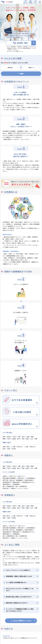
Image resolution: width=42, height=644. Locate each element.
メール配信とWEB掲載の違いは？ (15, 582)
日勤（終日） (7, 447)
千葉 (19, 437)
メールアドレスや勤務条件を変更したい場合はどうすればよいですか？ (19, 610)
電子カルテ (13, 476)
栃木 (23, 437)
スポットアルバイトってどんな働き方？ (17, 570)
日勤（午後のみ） (31, 447)
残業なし (14, 488)
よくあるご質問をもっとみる (21, 621)
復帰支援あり (7, 484)
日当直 (14, 449)
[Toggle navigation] (40, 2)
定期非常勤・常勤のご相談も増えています (18, 576)
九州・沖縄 (34, 439)
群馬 (32, 437)
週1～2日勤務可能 (21, 486)
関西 (4, 439)
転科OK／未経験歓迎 (16, 480)
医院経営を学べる (28, 482)
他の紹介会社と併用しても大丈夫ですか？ (18, 597)
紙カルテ (21, 476)
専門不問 (5, 480)
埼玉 (14, 437)
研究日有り (21, 478)
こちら (13, 51)
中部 (8, 439)
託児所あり (6, 488)
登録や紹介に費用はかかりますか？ (16, 603)
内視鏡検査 (16, 484)
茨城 (28, 437)
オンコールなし (23, 488)
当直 (8, 449)
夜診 (4, 449)
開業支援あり (17, 482)
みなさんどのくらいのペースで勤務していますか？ (19, 590)
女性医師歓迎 (30, 478)
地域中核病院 (29, 480)
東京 (4, 437)
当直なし (5, 476)
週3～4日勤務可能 (8, 486)
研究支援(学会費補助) (9, 478)
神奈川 (9, 437)
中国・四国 (25, 439)
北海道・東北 (16, 439)
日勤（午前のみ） (18, 447)
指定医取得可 (7, 482)
